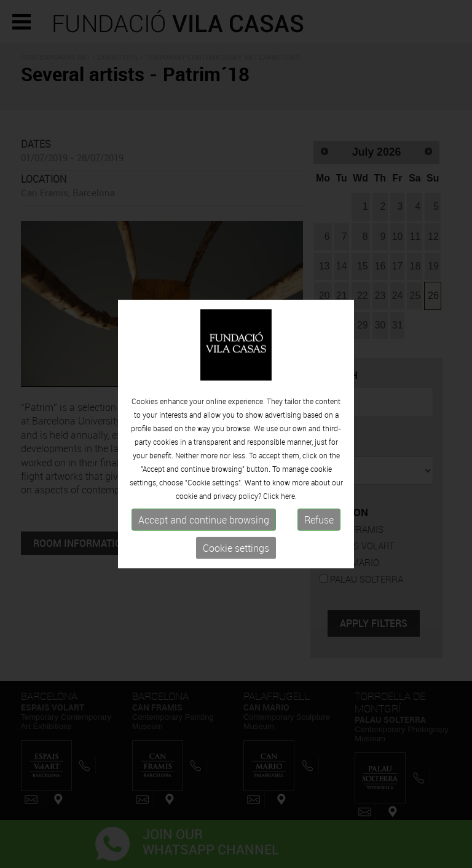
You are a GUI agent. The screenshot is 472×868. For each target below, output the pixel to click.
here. (289, 496)
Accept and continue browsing (204, 520)
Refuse (319, 520)
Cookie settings (236, 548)
